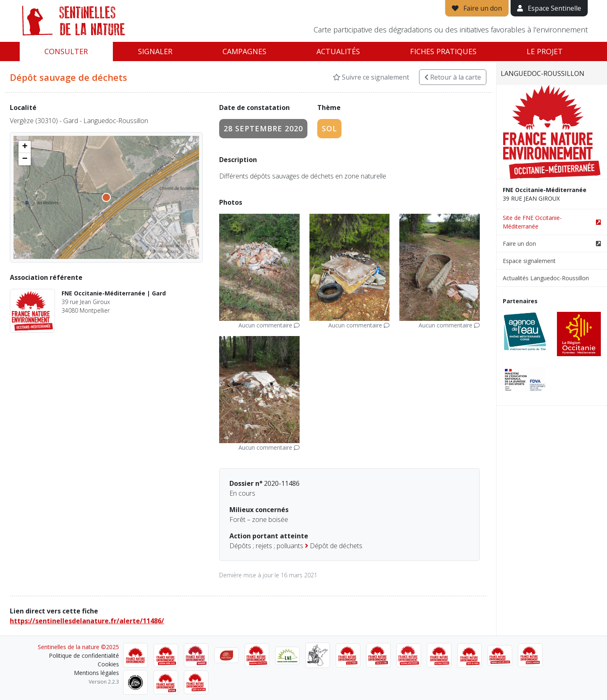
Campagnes (244, 51)
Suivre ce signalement (371, 77)
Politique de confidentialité (84, 655)
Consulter (66, 51)
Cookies (108, 664)
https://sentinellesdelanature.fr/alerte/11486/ (87, 621)
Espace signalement (529, 261)
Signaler (155, 51)
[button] (25, 147)
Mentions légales (96, 673)
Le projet (545, 51)
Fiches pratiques (443, 51)
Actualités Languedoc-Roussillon (546, 278)
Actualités (338, 51)
